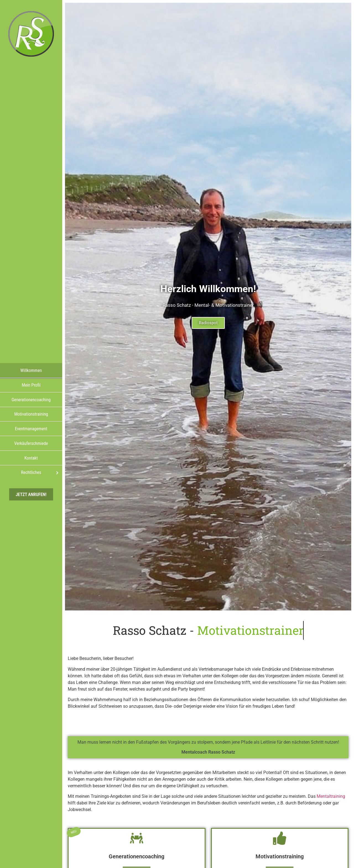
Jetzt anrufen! (31, 494)
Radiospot (208, 323)
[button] (342, 856)
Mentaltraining (331, 796)
